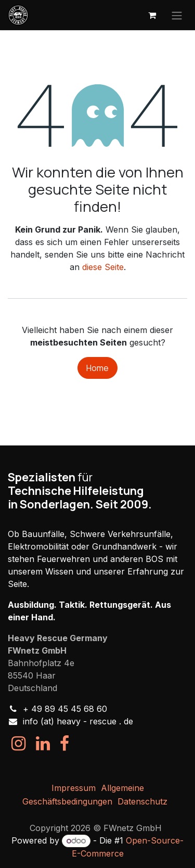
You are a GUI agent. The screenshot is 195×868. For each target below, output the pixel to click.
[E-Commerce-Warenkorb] (152, 15)
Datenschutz (142, 801)
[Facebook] (64, 744)
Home (97, 368)
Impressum (74, 788)
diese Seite (103, 267)
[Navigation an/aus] (177, 15)
